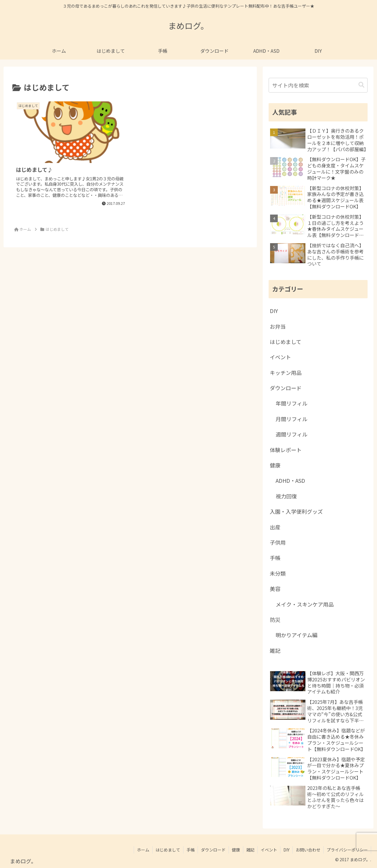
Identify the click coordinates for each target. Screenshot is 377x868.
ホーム (143, 850)
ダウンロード (213, 850)
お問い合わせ (308, 850)
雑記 (250, 850)
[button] (361, 85)
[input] (318, 85)
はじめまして (168, 850)
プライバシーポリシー (347, 850)
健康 (236, 850)
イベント (269, 850)
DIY (286, 850)
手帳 (191, 850)
